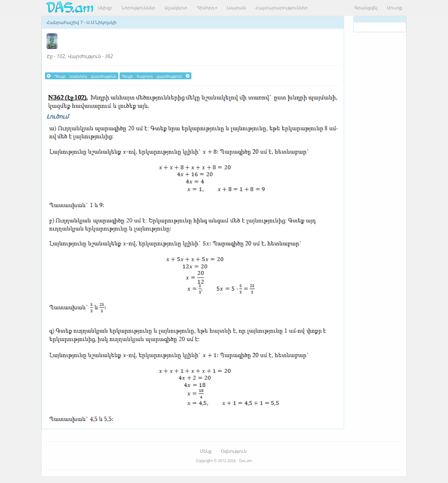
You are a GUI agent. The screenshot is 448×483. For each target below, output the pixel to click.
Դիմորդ (207, 8)
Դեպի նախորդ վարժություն (82, 76)
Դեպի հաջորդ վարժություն (155, 76)
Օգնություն (234, 451)
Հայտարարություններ (282, 8)
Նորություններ (138, 8)
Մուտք (394, 8)
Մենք (206, 451)
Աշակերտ (176, 8)
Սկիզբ (105, 8)
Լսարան (236, 8)
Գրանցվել (366, 8)
